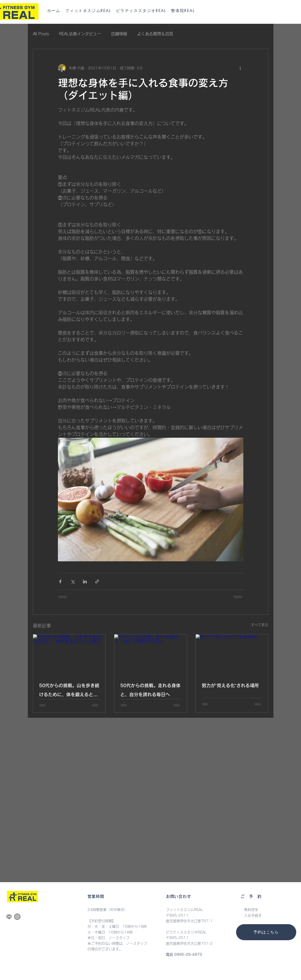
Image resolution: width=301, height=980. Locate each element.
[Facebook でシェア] (60, 581)
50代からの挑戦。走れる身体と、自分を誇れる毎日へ (150, 690)
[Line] (9, 917)
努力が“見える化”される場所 (230, 685)
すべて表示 (260, 625)
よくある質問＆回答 (155, 34)
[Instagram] (17, 917)
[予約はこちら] (266, 932)
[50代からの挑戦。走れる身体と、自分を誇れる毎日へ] (150, 655)
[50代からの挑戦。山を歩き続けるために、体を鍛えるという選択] (69, 655)
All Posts (41, 34)
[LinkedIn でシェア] (85, 581)
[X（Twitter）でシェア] (73, 581)
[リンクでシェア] (97, 581)
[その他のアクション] (240, 68)
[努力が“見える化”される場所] (232, 655)
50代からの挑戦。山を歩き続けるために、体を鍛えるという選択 (69, 691)
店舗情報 (119, 34)
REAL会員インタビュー (80, 34)
